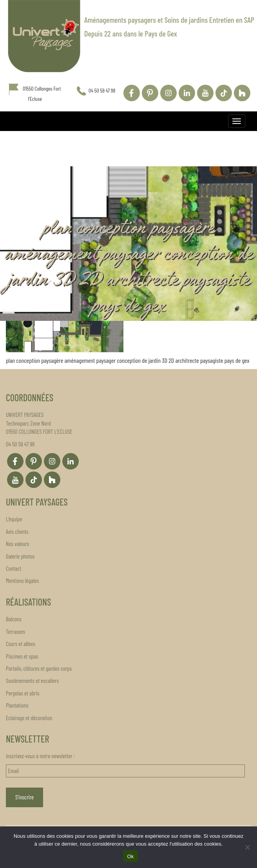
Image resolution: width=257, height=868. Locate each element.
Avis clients (17, 531)
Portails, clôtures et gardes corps (39, 668)
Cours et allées (21, 644)
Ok (130, 856)
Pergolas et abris (23, 693)
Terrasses (15, 631)
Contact (14, 568)
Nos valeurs (17, 544)
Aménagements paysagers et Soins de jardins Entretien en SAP (169, 20)
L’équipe (14, 519)
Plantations (17, 705)
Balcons (14, 619)
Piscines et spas (22, 656)
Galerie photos (20, 556)
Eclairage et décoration (29, 718)
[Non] (247, 847)
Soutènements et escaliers (32, 681)
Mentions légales (22, 580)
